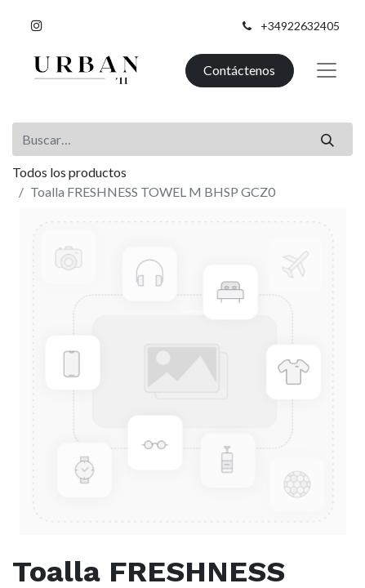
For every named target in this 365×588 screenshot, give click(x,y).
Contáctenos (239, 70)
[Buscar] (328, 139)
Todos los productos (69, 172)
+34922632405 (300, 26)
